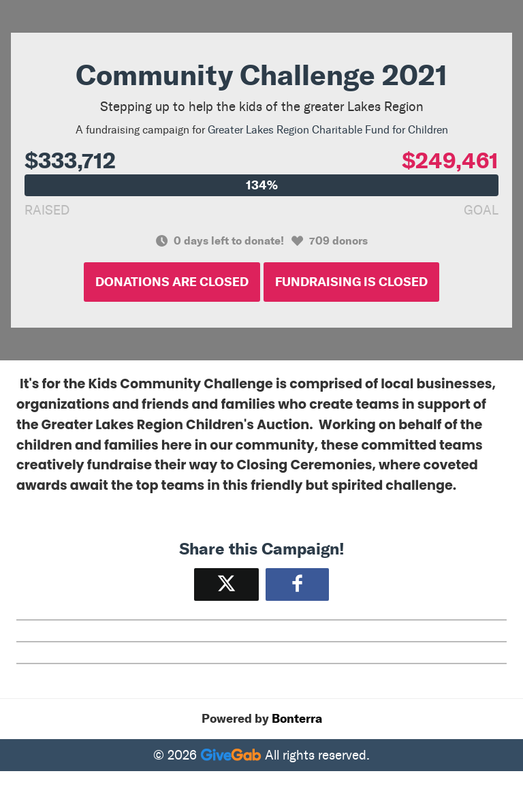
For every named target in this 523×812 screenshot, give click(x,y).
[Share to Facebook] (297, 584)
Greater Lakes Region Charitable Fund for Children (328, 130)
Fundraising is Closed (351, 282)
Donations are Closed (172, 282)
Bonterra (297, 719)
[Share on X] (226, 584)
